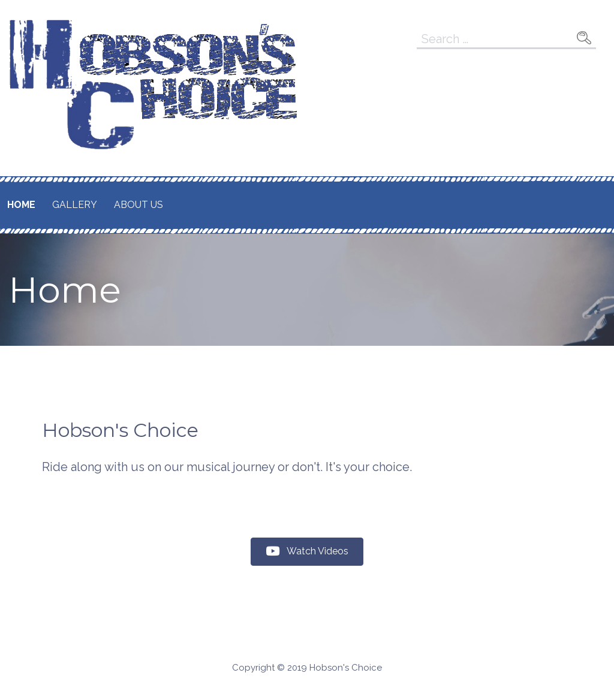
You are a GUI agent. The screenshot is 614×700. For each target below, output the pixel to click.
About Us (139, 205)
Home (21, 205)
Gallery (75, 205)
